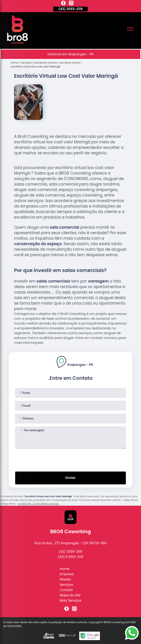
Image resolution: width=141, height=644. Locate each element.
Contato (66, 590)
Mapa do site (70, 595)
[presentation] (70, 459)
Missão (65, 579)
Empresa (67, 574)
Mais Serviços (70, 600)
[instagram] (71, 4)
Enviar (70, 478)
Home (65, 569)
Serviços (66, 585)
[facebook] (63, 4)
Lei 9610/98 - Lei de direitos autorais (39, 504)
